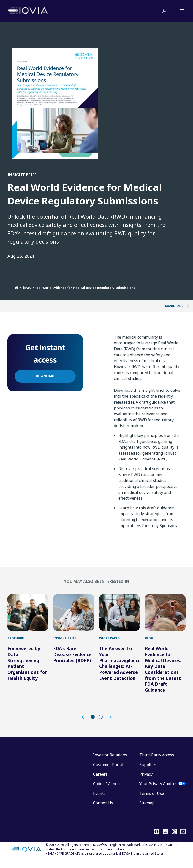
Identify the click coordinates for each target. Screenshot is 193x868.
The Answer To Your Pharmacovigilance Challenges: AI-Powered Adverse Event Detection (120, 671)
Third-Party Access (157, 762)
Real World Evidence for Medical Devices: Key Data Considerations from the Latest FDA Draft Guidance (163, 677)
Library (27, 288)
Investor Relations (110, 762)
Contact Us (103, 810)
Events (99, 801)
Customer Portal (108, 772)
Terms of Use (152, 801)
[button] (85, 725)
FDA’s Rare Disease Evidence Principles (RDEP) (72, 662)
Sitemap (147, 810)
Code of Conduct (108, 791)
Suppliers (148, 772)
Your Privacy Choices (158, 791)
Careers (100, 782)
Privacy (146, 782)
